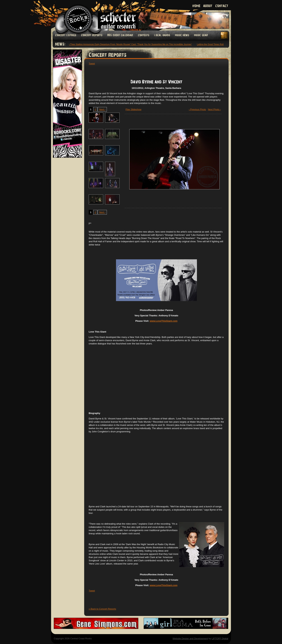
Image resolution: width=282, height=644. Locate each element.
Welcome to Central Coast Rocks (74, 15)
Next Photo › (214, 109)
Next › (102, 109)
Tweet (92, 64)
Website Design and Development (190, 639)
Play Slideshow (133, 109)
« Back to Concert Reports (102, 609)
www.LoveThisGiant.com (163, 321)
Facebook (224, 35)
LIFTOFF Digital (220, 639)
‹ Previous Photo (197, 109)
